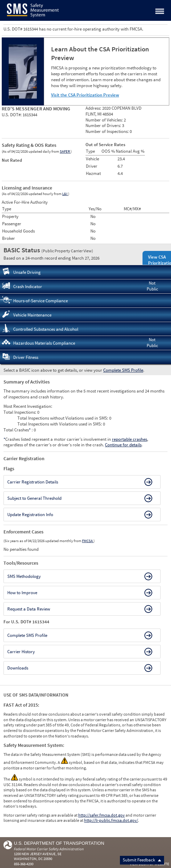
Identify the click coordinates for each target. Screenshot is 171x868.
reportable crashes (129, 439)
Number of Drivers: (104, 125)
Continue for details (123, 445)
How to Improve (22, 593)
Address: (94, 108)
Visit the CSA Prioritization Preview (85, 95)
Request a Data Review (29, 609)
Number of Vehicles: (105, 120)
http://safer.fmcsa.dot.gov (101, 815)
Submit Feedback (142, 860)
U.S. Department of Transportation (59, 843)
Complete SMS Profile (123, 370)
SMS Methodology (24, 576)
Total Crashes (18, 430)
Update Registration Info (30, 515)
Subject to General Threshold (34, 498)
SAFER (65, 151)
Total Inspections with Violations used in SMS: (60, 424)
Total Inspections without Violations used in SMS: (63, 418)
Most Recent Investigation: (28, 406)
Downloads (18, 668)
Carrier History (21, 652)
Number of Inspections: (108, 131)
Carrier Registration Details (33, 482)
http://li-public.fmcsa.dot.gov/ (111, 820)
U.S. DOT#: (12, 115)
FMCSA (88, 541)
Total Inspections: (20, 412)
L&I (65, 194)
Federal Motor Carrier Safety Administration (49, 849)
